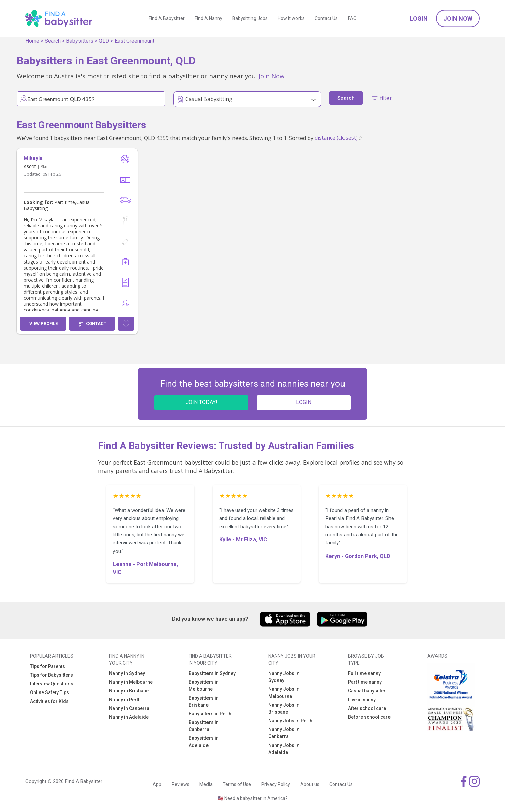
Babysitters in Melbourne (204, 686)
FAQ (352, 18)
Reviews (180, 784)
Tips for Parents (48, 666)
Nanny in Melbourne (131, 682)
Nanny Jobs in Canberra (284, 733)
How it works (291, 18)
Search (53, 41)
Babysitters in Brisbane (204, 701)
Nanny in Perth (125, 700)
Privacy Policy (276, 784)
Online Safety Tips (50, 692)
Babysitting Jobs (250, 18)
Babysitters (80, 41)
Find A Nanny (209, 18)
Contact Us (326, 18)
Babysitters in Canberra (204, 726)
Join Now (458, 19)
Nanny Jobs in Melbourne (284, 693)
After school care (367, 708)
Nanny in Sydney (127, 673)
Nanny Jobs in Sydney (284, 677)
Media (206, 784)
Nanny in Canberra (129, 708)
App (157, 784)
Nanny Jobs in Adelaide (284, 749)
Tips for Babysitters (51, 675)
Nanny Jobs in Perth (290, 721)
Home (32, 41)
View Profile (43, 323)
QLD (104, 41)
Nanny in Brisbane (129, 691)
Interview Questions (52, 684)
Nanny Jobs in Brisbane (284, 708)
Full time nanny (364, 673)
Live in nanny (362, 700)
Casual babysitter (367, 691)
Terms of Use (237, 784)
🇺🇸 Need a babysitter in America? (253, 798)
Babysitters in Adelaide (204, 742)
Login (419, 19)
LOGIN (304, 402)
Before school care (369, 717)
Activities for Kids (49, 701)
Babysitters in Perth (210, 714)
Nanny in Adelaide (129, 717)
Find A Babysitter (167, 18)
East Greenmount (134, 41)
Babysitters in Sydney (212, 673)
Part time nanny (365, 682)
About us (310, 784)
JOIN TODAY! (201, 402)
